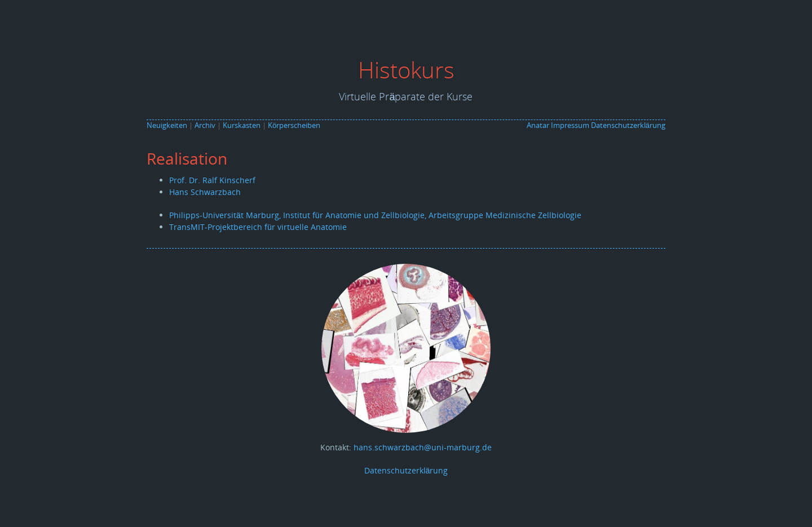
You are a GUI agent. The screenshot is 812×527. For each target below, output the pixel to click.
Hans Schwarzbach (205, 192)
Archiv (205, 125)
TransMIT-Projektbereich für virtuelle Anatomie (258, 227)
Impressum (570, 125)
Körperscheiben (294, 125)
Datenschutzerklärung (628, 125)
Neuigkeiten (167, 125)
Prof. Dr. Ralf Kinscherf (212, 180)
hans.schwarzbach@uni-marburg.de (423, 447)
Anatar (538, 125)
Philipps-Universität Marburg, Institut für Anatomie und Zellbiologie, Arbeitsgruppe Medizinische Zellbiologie (375, 215)
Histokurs (406, 70)
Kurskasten (242, 125)
